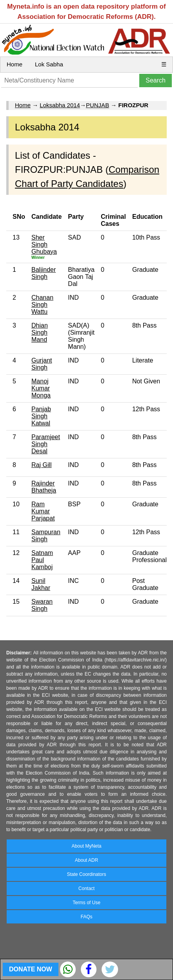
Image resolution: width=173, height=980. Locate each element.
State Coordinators (86, 874)
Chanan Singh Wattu (42, 305)
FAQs (86, 917)
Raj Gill (42, 465)
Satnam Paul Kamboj (42, 560)
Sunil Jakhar (41, 584)
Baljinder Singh (44, 273)
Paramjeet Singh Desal (46, 444)
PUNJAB (97, 105)
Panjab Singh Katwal (41, 416)
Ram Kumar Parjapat (43, 511)
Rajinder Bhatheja (44, 487)
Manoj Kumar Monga (41, 388)
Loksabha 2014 (60, 105)
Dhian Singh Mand (40, 332)
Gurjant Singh (42, 364)
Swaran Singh (42, 605)
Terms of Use (86, 903)
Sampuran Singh (46, 536)
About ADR (86, 860)
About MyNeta (86, 846)
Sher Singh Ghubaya (44, 245)
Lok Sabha (49, 64)
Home (15, 64)
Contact (86, 888)
